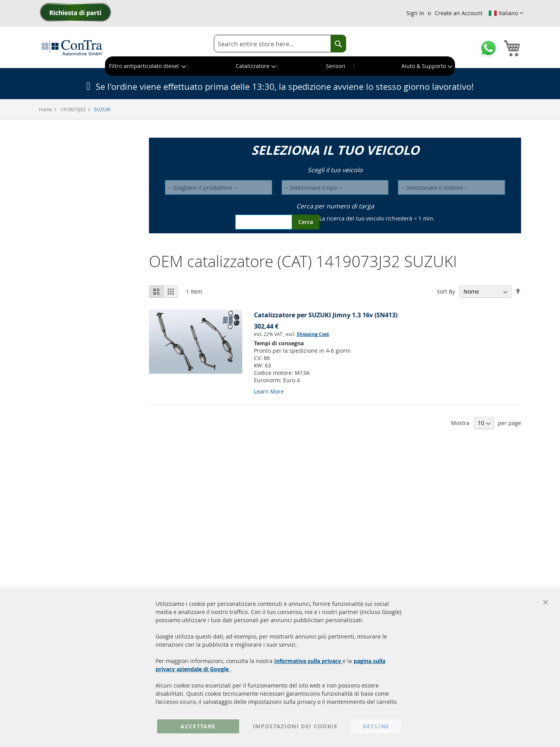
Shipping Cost (313, 334)
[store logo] (72, 47)
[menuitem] (147, 66)
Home (46, 109)
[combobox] (280, 44)
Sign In (415, 13)
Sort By (446, 291)
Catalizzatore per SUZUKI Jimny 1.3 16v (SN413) (326, 315)
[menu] (280, 66)
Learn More (269, 391)
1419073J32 (74, 109)
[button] (506, 13)
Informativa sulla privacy (308, 661)
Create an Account (459, 13)
